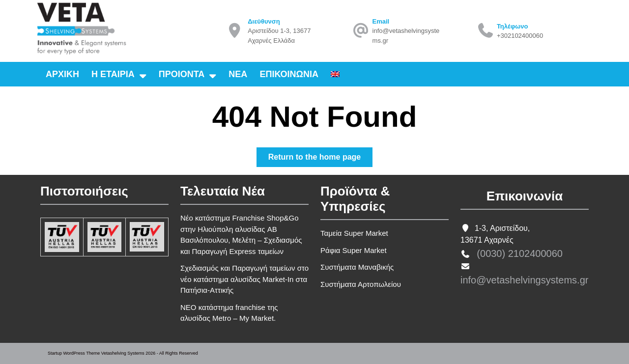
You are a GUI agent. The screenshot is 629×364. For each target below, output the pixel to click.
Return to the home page (320, 159)
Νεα (238, 74)
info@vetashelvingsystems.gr (524, 280)
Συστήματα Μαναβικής (357, 267)
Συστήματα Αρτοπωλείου (361, 284)
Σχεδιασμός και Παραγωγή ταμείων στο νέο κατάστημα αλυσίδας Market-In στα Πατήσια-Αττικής (244, 279)
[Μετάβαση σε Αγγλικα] (335, 74)
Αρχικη (62, 74)
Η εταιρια (113, 74)
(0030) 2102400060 (520, 253)
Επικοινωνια (289, 74)
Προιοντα (182, 74)
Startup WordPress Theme (74, 353)
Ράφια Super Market (354, 250)
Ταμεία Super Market (354, 233)
